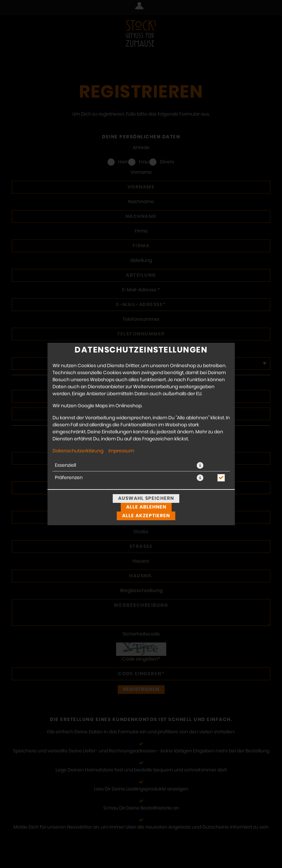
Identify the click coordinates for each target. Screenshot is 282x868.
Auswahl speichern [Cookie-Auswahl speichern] (146, 498)
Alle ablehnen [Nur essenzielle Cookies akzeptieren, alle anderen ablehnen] (146, 507)
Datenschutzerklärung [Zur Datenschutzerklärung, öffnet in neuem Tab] (78, 451)
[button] (200, 465)
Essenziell (65, 465)
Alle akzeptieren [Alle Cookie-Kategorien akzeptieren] (146, 516)
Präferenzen (69, 478)
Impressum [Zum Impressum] (121, 451)
